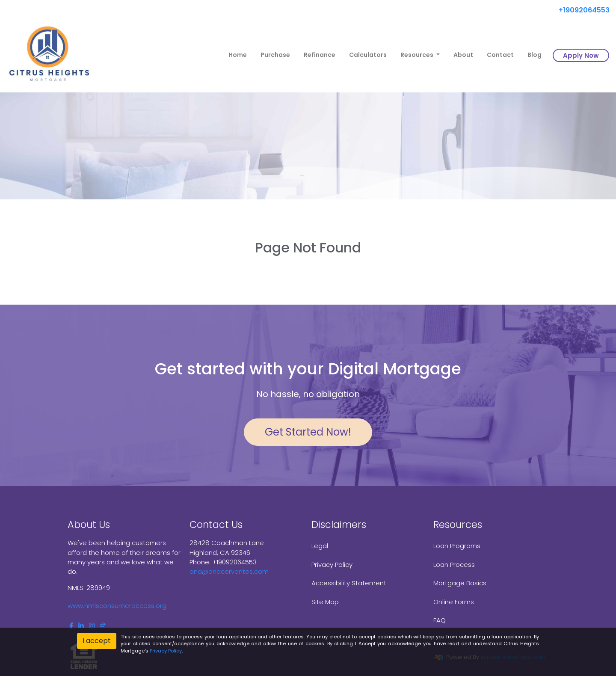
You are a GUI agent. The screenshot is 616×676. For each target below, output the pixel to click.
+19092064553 (581, 10)
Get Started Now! (308, 432)
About (463, 55)
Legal (320, 546)
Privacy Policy (332, 565)
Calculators (368, 55)
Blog (535, 55)
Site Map (325, 602)
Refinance (320, 55)
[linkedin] (81, 626)
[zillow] (103, 626)
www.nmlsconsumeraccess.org (117, 606)
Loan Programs (457, 546)
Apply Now (581, 55)
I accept (97, 641)
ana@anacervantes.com (229, 571)
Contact (500, 55)
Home (238, 55)
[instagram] (92, 626)
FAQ (440, 620)
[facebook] (71, 626)
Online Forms (454, 602)
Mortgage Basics (460, 583)
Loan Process (454, 565)
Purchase (275, 55)
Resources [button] (418, 55)
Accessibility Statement (349, 583)
